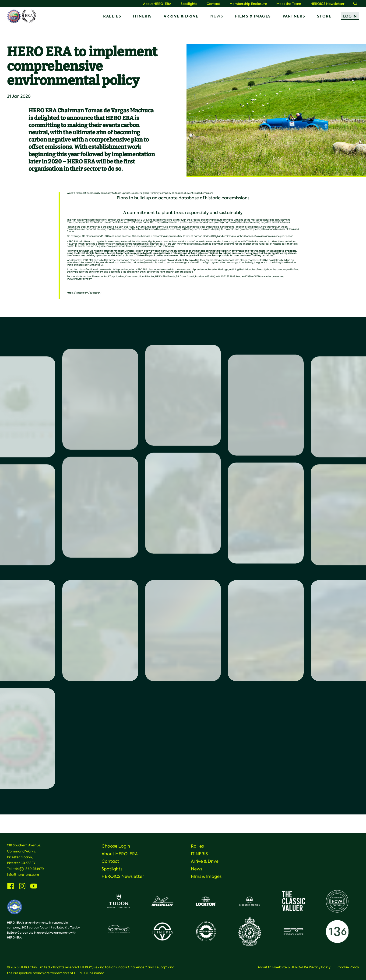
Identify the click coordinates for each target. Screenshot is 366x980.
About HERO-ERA (157, 4)
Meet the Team (289, 4)
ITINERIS (143, 16)
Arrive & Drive (181, 16)
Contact (213, 4)
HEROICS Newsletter (327, 4)
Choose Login (116, 846)
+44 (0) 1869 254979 (28, 869)
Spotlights (189, 4)
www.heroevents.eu (273, 276)
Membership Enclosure (248, 4)
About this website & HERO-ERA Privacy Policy (294, 967)
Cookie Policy (348, 967)
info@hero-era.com (23, 875)
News (217, 16)
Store (324, 16)
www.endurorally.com (79, 279)
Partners (294, 16)
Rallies (112, 16)
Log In (350, 16)
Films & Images (253, 16)
